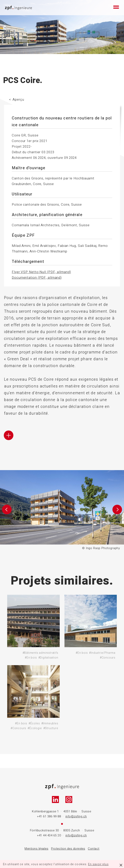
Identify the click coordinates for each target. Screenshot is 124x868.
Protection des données (68, 849)
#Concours (108, 658)
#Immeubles (50, 723)
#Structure (51, 728)
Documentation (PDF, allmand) (37, 278)
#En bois (31, 658)
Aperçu (18, 100)
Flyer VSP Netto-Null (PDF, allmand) (41, 272)
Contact (94, 849)
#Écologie (35, 728)
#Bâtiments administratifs (40, 653)
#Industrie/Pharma (102, 653)
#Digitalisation (48, 658)
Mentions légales (36, 849)
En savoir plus (98, 864)
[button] (7, 511)
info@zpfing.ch (76, 816)
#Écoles (34, 723)
